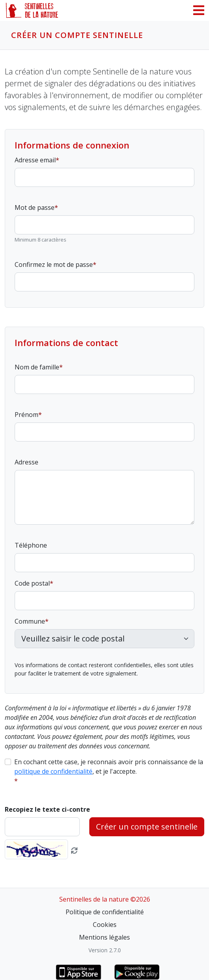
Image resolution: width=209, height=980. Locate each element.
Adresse (26, 462)
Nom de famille (37, 367)
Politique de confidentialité (105, 912)
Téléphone (31, 545)
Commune (30, 621)
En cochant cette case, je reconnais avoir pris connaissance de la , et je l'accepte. (109, 767)
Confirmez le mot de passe (54, 265)
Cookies (105, 925)
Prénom (26, 415)
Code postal (32, 583)
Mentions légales (104, 937)
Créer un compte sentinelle (147, 827)
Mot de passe (35, 207)
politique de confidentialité (53, 771)
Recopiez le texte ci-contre (47, 809)
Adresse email (35, 160)
